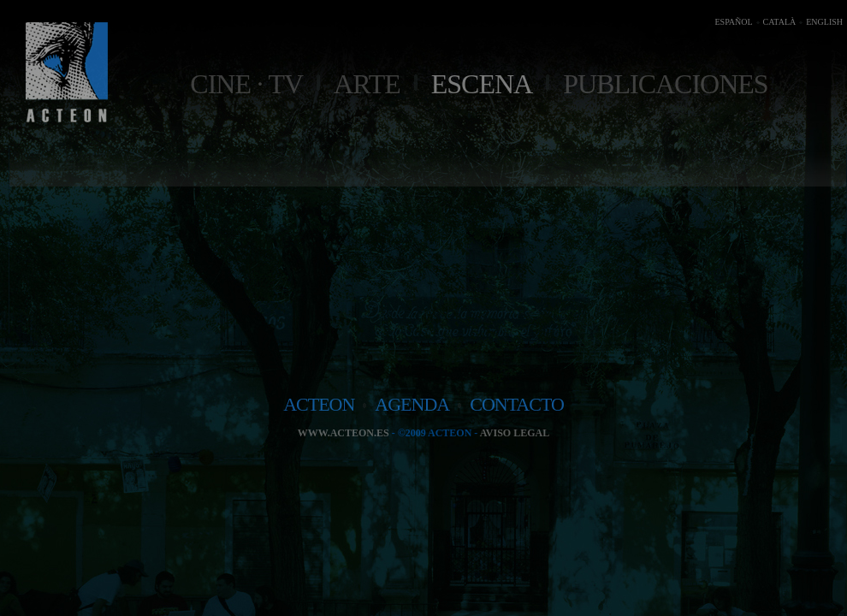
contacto (517, 404)
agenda (412, 404)
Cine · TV (246, 84)
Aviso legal (515, 433)
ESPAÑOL (733, 22)
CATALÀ (780, 22)
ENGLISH (824, 22)
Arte (367, 84)
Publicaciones (665, 84)
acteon (319, 404)
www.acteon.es (344, 433)
